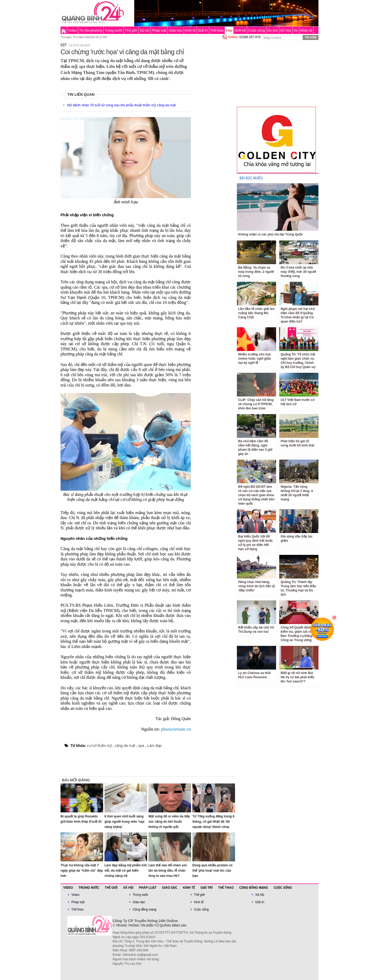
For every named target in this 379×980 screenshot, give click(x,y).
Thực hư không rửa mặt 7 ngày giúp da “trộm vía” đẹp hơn (82, 871)
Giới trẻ (240, 30)
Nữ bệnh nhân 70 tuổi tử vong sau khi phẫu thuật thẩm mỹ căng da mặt (121, 105)
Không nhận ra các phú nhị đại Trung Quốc (271, 234)
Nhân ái (306, 30)
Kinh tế (190, 30)
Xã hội (144, 30)
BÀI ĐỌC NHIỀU (251, 178)
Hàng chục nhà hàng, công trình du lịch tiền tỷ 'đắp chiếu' (256, 586)
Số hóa (286, 30)
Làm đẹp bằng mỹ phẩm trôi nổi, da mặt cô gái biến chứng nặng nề (126, 871)
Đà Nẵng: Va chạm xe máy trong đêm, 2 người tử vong (256, 272)
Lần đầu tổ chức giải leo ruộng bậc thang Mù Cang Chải (256, 313)
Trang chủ (64, 30)
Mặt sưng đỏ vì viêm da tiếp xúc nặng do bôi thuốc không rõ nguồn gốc (169, 822)
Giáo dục (176, 30)
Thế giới (131, 30)
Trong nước (114, 30)
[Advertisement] (214, 119)
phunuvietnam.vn (176, 729)
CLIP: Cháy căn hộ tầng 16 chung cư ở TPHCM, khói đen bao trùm (256, 404)
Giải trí (203, 30)
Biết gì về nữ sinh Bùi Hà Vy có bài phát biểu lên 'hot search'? (297, 677)
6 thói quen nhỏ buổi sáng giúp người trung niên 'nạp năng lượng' (124, 822)
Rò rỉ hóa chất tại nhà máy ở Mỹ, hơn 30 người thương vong (298, 272)
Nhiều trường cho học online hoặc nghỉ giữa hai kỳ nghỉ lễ (255, 359)
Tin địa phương (91, 30)
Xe (296, 30)
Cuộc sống (257, 30)
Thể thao (217, 30)
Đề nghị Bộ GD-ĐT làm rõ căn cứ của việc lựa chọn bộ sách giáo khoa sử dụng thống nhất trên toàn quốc (256, 495)
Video (73, 30)
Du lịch (273, 30)
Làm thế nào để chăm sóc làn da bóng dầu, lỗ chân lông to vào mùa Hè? (168, 871)
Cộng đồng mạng (254, 888)
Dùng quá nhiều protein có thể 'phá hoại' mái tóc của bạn (212, 871)
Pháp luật (159, 30)
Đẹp (229, 30)
